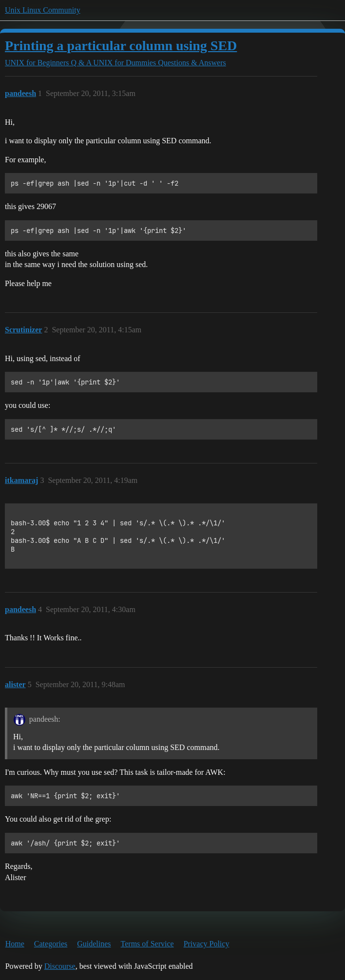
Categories (51, 944)
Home (15, 944)
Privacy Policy (207, 944)
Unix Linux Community (43, 10)
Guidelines (94, 944)
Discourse (60, 966)
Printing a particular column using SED (121, 46)
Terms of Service (147, 944)
